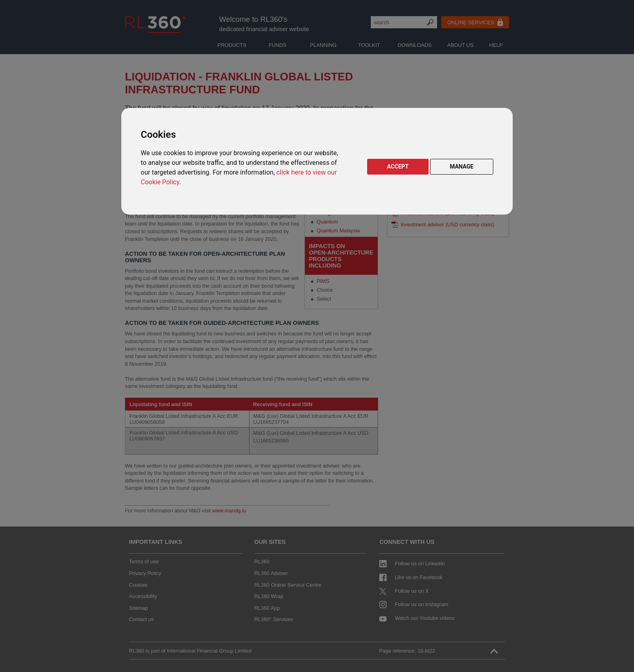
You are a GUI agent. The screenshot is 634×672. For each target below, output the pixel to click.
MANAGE (462, 166)
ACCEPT (398, 166)
